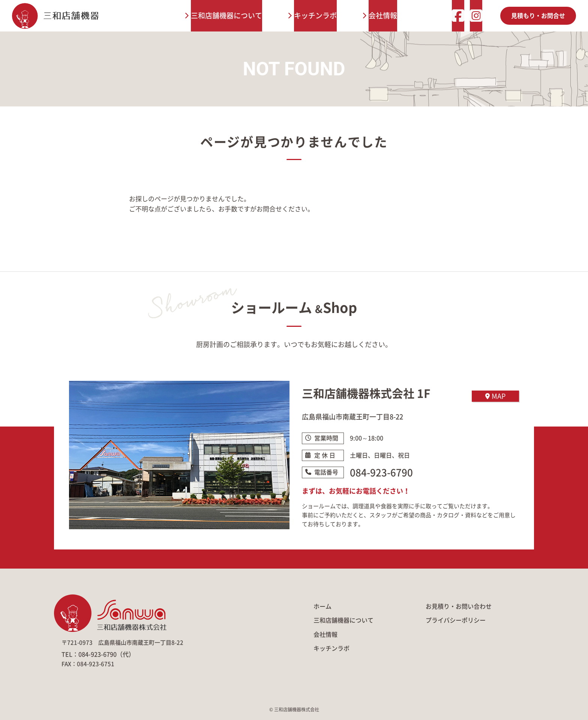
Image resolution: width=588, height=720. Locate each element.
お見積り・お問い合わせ (459, 606)
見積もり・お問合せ (538, 16)
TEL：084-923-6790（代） (98, 654)
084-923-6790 (381, 473)
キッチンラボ (315, 16)
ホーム (322, 606)
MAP (495, 396)
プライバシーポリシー (456, 620)
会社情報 (383, 16)
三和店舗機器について (226, 16)
